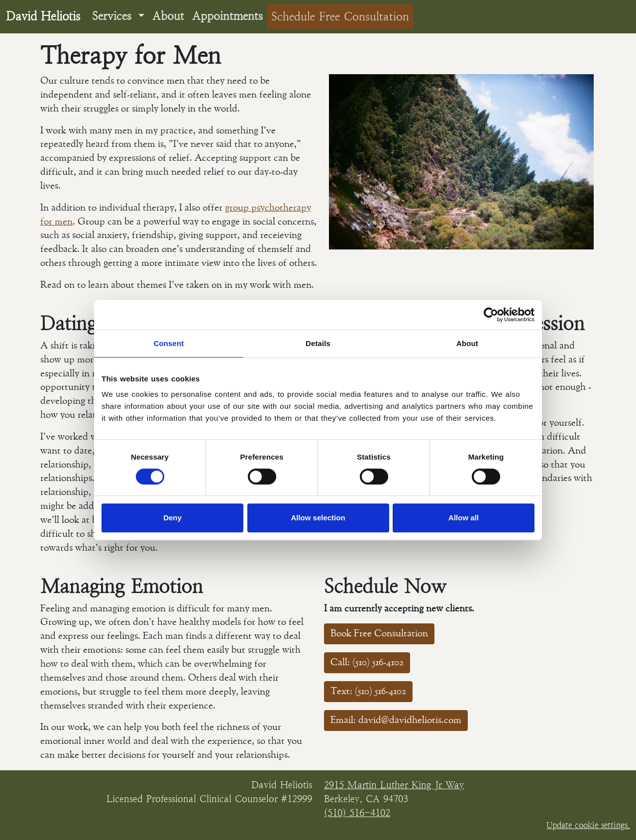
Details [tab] (318, 343)
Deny (172, 518)
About (168, 16)
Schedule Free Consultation (340, 16)
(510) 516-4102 (357, 813)
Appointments (227, 16)
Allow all (464, 518)
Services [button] (114, 16)
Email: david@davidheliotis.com (396, 720)
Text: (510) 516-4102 (368, 691)
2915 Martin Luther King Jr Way (394, 785)
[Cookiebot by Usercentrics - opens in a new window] (491, 315)
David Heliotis (43, 16)
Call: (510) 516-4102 (367, 662)
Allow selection (318, 518)
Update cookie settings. (588, 825)
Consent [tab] (169, 343)
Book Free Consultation (379, 634)
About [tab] (467, 343)
